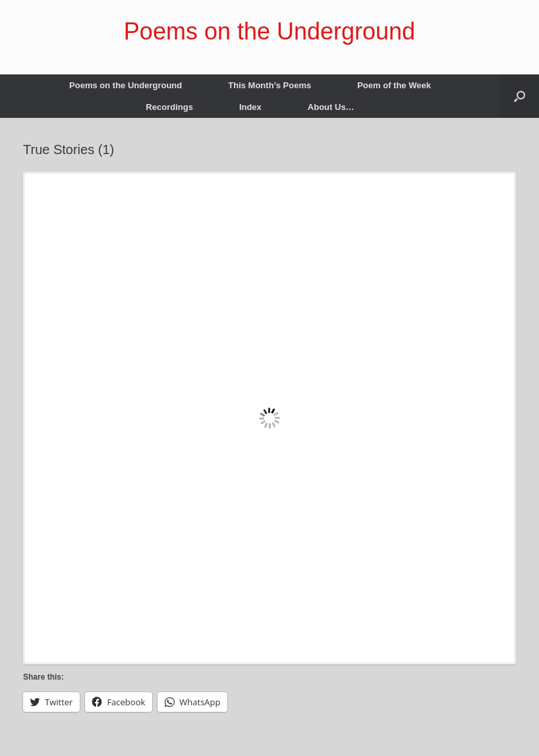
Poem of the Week (394, 85)
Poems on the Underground (126, 85)
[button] (520, 96)
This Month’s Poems (269, 85)
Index (250, 107)
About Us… (331, 107)
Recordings (169, 107)
